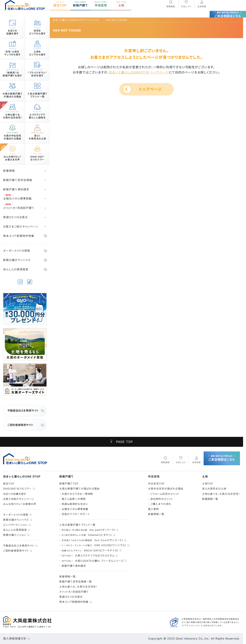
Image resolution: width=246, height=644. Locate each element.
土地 (121, 11)
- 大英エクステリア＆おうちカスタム (87, 556)
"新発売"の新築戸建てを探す (13, 73)
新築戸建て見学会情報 (18, 180)
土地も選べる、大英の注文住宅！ (78, 587)
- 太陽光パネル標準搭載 (74, 509)
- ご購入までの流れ (160, 504)
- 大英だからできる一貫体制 (76, 494)
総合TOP (60, 11)
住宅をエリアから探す (37, 31)
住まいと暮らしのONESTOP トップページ (139, 72)
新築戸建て (80, 11)
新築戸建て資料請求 (16, 189)
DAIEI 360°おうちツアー (37, 157)
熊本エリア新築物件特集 (19, 236)
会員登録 (202, 14)
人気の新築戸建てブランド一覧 (37, 94)
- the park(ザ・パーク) (87, 530)
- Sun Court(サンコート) (91, 540)
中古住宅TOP (156, 484)
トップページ (150, 89)
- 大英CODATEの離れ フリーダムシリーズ (91, 561)
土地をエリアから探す (37, 52)
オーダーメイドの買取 (17, 251)
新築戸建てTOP (69, 484)
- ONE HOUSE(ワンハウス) (93, 545)
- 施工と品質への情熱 (73, 499)
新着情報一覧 (67, 577)
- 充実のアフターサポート (74, 514)
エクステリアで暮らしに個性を (37, 115)
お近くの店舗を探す (12, 31)
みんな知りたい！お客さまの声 (13, 157)
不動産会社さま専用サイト (23, 410)
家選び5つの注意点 (15, 217)
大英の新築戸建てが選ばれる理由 (12, 94)
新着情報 (9, 171)
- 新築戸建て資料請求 (73, 566)
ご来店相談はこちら (228, 10)
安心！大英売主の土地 (37, 136)
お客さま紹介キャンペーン (19, 499)
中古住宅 (101, 11)
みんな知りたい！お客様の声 (20, 504)
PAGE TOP (122, 442)
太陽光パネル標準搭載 (17, 198)
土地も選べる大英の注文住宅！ (12, 115)
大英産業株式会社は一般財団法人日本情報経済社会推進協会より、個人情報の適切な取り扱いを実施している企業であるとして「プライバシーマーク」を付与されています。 (210, 622)
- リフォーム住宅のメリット (164, 494)
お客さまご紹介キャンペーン (21, 226)
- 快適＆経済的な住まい (74, 504)
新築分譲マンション (15, 535)
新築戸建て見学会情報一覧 (76, 582)
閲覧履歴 (171, 14)
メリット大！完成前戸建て (19, 208)
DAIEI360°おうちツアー (17, 489)
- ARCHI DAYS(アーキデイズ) (89, 550)
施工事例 (153, 509)
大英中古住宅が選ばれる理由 (165, 489)
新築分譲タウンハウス (17, 260)
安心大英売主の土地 (214, 489)
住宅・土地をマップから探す (12, 52)
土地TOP (208, 484)
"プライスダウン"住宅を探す (37, 73)
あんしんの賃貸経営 (16, 269)
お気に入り (186, 14)
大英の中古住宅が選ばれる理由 (13, 136)
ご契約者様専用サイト (20, 425)
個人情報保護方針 (15, 638)
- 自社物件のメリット (160, 499)
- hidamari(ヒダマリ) (86, 535)
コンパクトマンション (15, 525)
